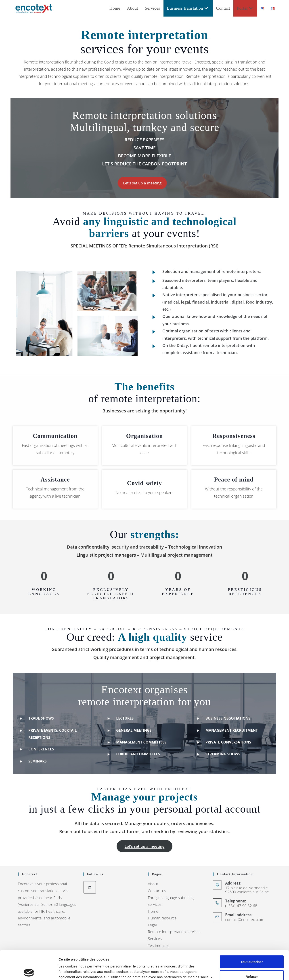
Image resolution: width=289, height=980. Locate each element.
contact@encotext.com (245, 920)
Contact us (157, 891)
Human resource (162, 918)
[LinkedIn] (90, 887)
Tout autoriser (252, 933)
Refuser (252, 947)
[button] (142, 183)
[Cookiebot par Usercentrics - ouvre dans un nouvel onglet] (29, 971)
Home (153, 911)
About (153, 884)
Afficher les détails (74, 971)
